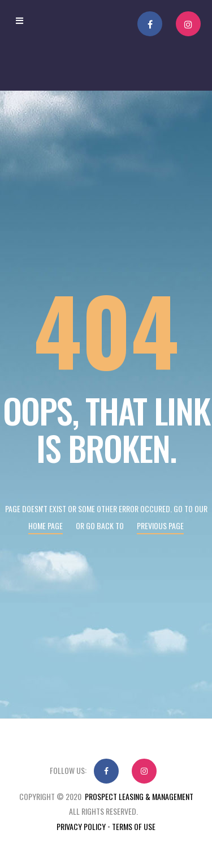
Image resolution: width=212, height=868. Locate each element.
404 (106, 329)
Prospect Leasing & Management (139, 796)
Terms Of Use (134, 826)
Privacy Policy (81, 826)
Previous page (160, 526)
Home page (46, 526)
